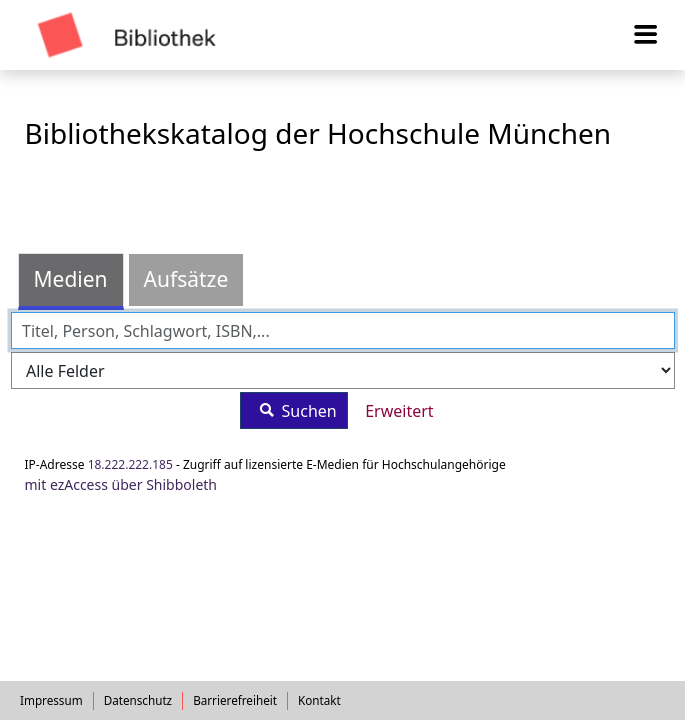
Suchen (293, 410)
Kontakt (319, 700)
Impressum (51, 700)
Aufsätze (186, 279)
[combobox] (343, 330)
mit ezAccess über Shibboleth (121, 484)
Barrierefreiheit (235, 700)
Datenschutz (138, 700)
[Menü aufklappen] (646, 35)
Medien (71, 279)
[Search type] (343, 370)
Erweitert (399, 411)
